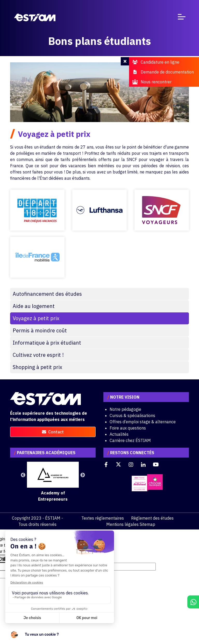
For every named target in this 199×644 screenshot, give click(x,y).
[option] (53, 482)
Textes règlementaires (103, 518)
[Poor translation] (19, 559)
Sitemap (147, 524)
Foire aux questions (128, 428)
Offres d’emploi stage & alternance (143, 422)
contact (53, 432)
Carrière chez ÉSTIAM (130, 440)
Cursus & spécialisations (132, 415)
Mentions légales (122, 524)
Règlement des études (152, 518)
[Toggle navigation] (182, 18)
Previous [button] (23, 475)
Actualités (119, 434)
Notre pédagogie (125, 409)
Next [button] (83, 475)
